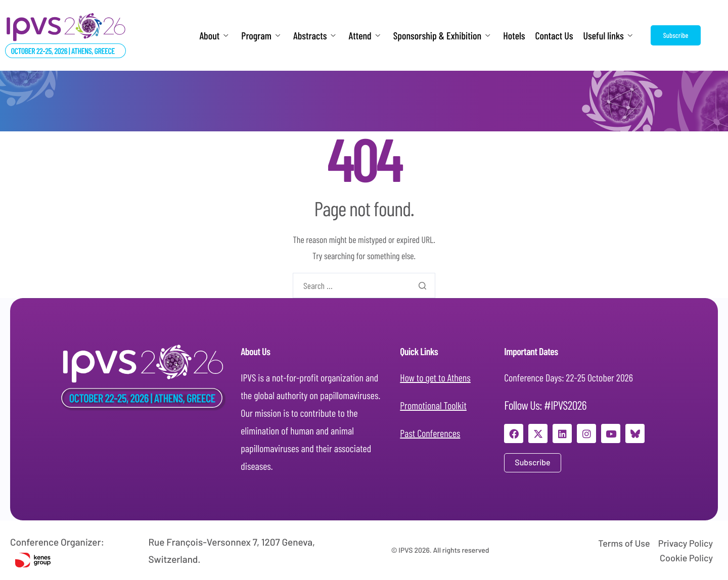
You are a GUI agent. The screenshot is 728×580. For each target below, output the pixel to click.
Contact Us (554, 36)
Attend (365, 36)
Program (261, 36)
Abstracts (314, 36)
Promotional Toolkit (433, 405)
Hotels (514, 36)
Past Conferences (430, 433)
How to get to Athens (435, 377)
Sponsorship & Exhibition (442, 36)
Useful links (608, 36)
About (214, 36)
